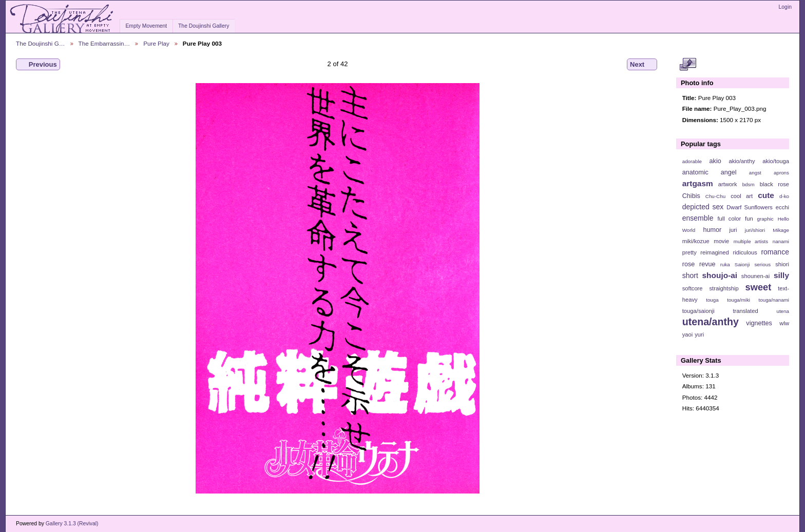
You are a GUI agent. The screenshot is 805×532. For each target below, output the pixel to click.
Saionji (742, 264)
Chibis (691, 196)
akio (715, 161)
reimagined (715, 252)
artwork (728, 184)
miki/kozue (696, 241)
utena (783, 311)
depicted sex (703, 207)
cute (766, 195)
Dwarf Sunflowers (750, 207)
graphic (765, 219)
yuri (699, 334)
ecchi (782, 207)
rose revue (699, 264)
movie (721, 241)
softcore (693, 288)
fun (749, 219)
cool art (742, 196)
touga (712, 300)
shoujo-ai (720, 275)
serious (762, 264)
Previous (38, 65)
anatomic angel (710, 172)
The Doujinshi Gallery (204, 26)
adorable (692, 161)
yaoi (688, 334)
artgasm (698, 183)
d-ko (784, 196)
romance (775, 252)
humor (712, 230)
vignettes (759, 323)
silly (781, 275)
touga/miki (739, 300)
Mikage (781, 230)
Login (785, 7)
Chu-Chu (715, 196)
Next (642, 65)
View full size (688, 65)
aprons (781, 173)
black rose (774, 184)
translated (745, 311)
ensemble (698, 218)
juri (733, 230)
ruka (725, 264)
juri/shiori (755, 230)
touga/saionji (698, 311)
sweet (759, 287)
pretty (689, 252)
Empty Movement (146, 26)
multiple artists (751, 241)
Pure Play (156, 43)
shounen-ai (756, 276)
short (690, 275)
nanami (781, 241)
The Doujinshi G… (41, 43)
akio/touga (776, 161)
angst (755, 173)
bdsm (749, 184)
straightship (724, 288)
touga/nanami (774, 300)
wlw (784, 323)
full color (729, 219)
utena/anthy (711, 322)
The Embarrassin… (104, 43)
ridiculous (745, 252)
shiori (782, 264)
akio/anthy (742, 161)
